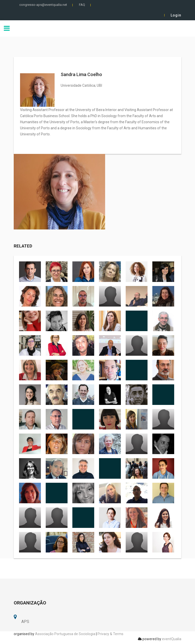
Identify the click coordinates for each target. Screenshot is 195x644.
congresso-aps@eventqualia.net (43, 5)
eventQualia (172, 639)
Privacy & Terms (110, 634)
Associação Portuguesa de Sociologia (65, 634)
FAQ (82, 5)
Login (176, 15)
